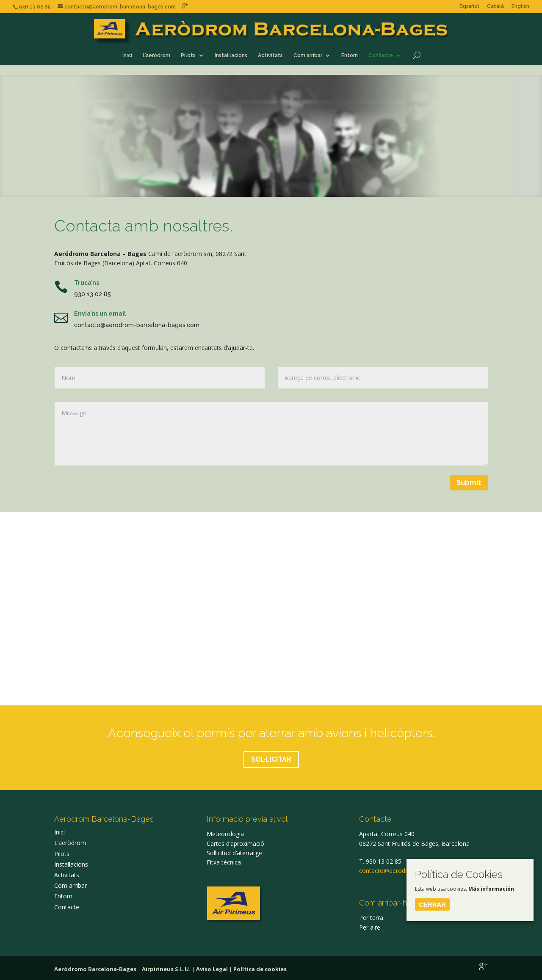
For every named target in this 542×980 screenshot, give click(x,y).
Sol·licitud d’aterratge (234, 853)
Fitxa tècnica (224, 862)
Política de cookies (260, 969)
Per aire (370, 927)
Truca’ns (87, 283)
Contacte (381, 55)
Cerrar (432, 904)
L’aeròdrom (156, 55)
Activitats (270, 55)
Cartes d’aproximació (235, 844)
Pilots (188, 55)
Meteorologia (225, 834)
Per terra (371, 918)
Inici (127, 55)
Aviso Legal (212, 969)
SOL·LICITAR (271, 759)
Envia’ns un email (100, 314)
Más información (491, 889)
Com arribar (308, 55)
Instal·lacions (231, 55)
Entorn (350, 55)
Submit (469, 483)
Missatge (271, 434)
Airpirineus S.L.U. (166, 969)
